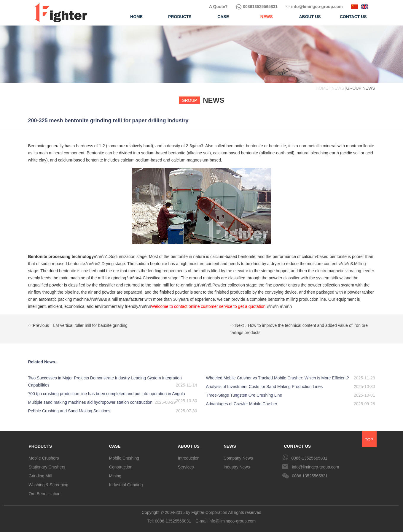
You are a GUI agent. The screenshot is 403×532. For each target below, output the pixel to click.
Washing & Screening (49, 485)
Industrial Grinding (126, 485)
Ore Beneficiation (45, 494)
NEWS (230, 446)
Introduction (189, 458)
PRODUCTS (40, 446)
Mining (115, 476)
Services (186, 467)
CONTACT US (297, 446)
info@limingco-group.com (314, 7)
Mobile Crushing (124, 458)
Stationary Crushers (47, 467)
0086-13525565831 (309, 458)
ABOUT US (189, 446)
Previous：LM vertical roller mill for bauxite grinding (78, 325)
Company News (238, 458)
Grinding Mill (40, 476)
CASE (115, 446)
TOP (369, 440)
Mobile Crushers (44, 458)
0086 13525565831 (310, 476)
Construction (121, 467)
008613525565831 (257, 7)
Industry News (237, 467)
